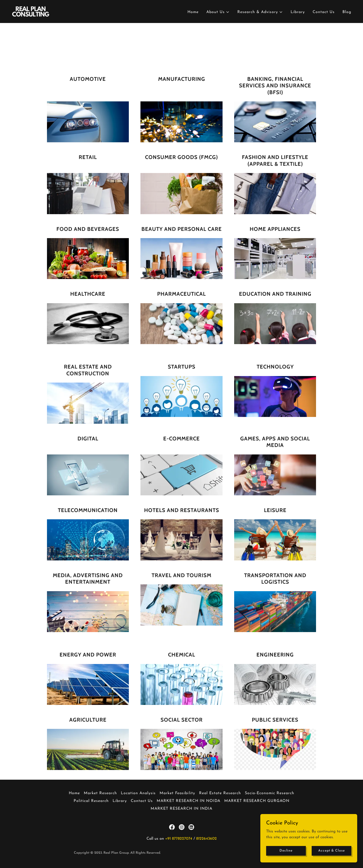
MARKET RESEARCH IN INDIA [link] (181, 809)
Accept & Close (331, 861)
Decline (286, 861)
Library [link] (298, 12)
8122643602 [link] (206, 839)
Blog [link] (347, 12)
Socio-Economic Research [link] (270, 793)
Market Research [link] (100, 793)
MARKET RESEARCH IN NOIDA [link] (189, 801)
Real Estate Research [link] (220, 793)
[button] (218, 12)
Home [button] (74, 793)
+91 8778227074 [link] (179, 839)
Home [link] (193, 12)
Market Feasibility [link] (177, 793)
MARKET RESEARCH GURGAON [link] (257, 801)
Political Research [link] (91, 801)
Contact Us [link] (324, 12)
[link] (31, 11)
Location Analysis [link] (138, 793)
